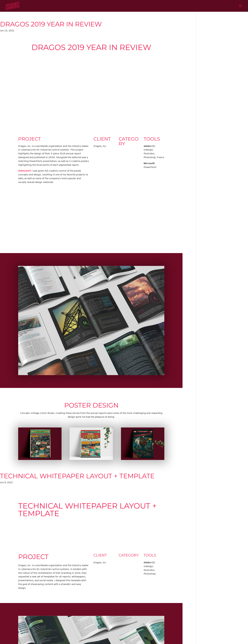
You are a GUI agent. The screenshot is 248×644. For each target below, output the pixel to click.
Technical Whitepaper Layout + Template (77, 476)
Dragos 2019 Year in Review (51, 24)
